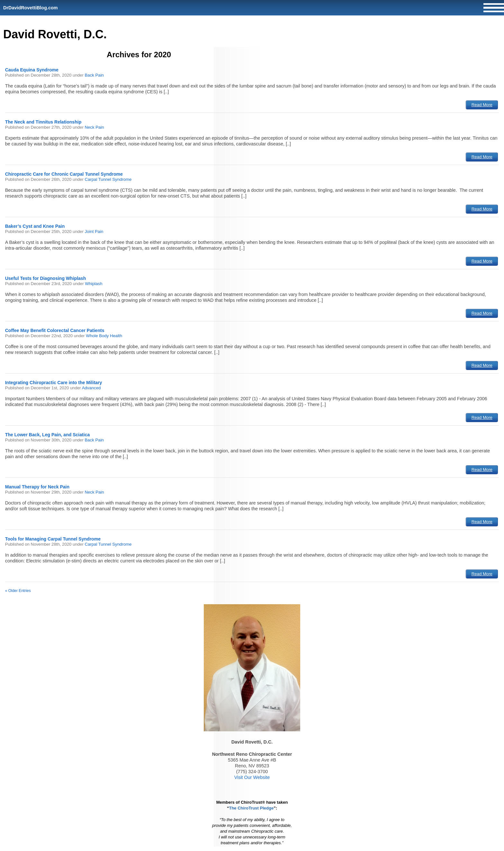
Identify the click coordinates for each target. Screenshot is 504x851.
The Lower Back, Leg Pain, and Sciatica (48, 435)
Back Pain (94, 75)
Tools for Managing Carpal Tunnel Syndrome (53, 539)
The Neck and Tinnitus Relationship (43, 122)
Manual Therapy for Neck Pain (37, 487)
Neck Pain (94, 127)
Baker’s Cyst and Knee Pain (35, 226)
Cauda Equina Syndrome (32, 70)
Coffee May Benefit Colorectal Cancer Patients (55, 330)
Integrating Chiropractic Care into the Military (54, 383)
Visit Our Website (252, 777)
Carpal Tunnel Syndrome (108, 179)
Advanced (91, 388)
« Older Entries (18, 591)
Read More (482, 105)
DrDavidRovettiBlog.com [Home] (31, 8)
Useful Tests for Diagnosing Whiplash (46, 278)
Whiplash (94, 284)
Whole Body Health (104, 336)
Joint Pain (94, 231)
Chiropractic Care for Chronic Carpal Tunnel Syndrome (64, 174)
